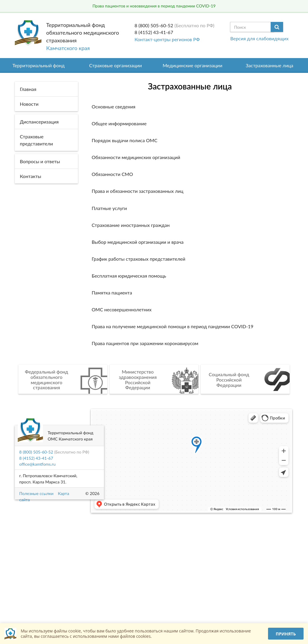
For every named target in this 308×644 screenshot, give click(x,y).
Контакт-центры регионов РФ (167, 39)
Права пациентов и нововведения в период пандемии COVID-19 (154, 6)
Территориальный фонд (38, 65)
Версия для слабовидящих (259, 38)
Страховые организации (115, 65)
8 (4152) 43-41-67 (154, 32)
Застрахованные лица (270, 65)
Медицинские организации (192, 65)
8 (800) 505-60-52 (154, 25)
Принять (286, 634)
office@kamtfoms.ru (37, 464)
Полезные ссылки (36, 493)
